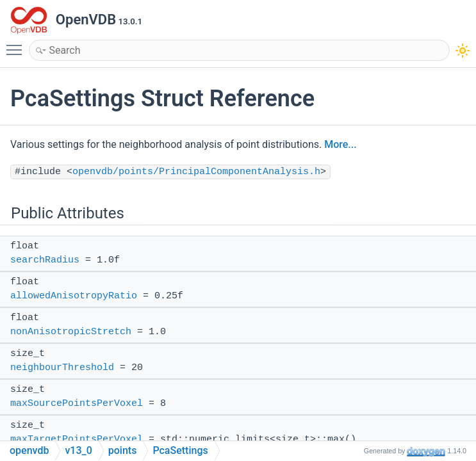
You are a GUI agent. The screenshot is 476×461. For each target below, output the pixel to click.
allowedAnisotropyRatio (74, 296)
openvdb (29, 450)
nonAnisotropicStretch (71, 332)
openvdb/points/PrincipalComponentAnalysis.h (196, 172)
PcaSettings (180, 450)
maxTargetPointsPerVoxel (77, 440)
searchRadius (45, 260)
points (123, 450)
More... (340, 144)
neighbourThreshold (62, 368)
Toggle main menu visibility (17, 44)
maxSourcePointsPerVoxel (77, 404)
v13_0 (78, 450)
